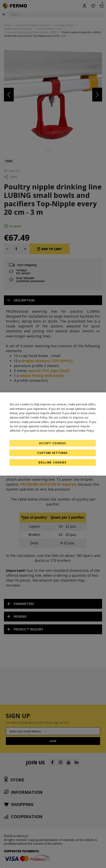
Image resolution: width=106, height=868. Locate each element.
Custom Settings (52, 453)
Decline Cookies (52, 462)
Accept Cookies (53, 443)
